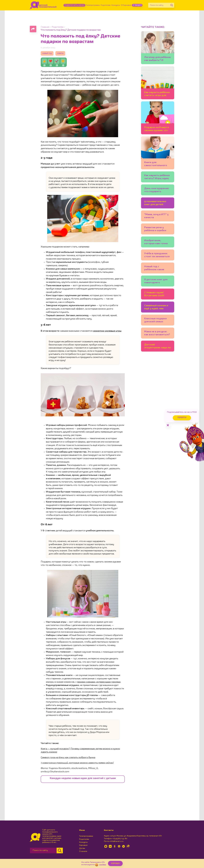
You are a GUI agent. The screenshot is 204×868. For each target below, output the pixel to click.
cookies (103, 865)
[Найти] (172, 5)
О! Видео (137, 5)
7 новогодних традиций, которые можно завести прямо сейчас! (77, 763)
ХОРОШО (115, 863)
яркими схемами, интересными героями (99, 682)
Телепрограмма (93, 5)
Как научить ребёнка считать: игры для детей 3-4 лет (157, 94)
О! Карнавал (126, 5)
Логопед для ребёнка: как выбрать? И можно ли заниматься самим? (158, 59)
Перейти (182, 418)
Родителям (106, 5)
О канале (83, 851)
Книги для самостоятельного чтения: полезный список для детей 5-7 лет (157, 164)
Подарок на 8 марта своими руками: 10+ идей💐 (157, 129)
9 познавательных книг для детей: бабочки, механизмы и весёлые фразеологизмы (158, 203)
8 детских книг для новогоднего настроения (156, 281)
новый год (47, 53)
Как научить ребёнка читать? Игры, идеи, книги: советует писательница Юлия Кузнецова (157, 177)
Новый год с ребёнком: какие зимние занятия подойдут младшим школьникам (156, 268)
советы (60, 53)
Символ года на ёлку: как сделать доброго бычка (68, 757)
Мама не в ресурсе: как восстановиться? (157, 333)
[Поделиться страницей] (33, 29)
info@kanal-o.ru (117, 841)
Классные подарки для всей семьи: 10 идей (155, 321)
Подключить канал (74, 5)
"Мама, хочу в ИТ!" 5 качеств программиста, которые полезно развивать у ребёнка (157, 216)
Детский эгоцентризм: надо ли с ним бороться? (157, 347)
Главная (45, 27)
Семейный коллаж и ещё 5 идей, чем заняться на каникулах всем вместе (156, 307)
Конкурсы (116, 5)
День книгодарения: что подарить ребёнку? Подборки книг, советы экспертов (157, 190)
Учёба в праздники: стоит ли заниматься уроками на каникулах (157, 255)
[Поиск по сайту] (159, 5)
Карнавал (83, 845)
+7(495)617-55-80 (120, 839)
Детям (82, 848)
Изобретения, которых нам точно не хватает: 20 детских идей (156, 242)
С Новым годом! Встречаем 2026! (154, 294)
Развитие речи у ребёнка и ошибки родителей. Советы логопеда (156, 229)
